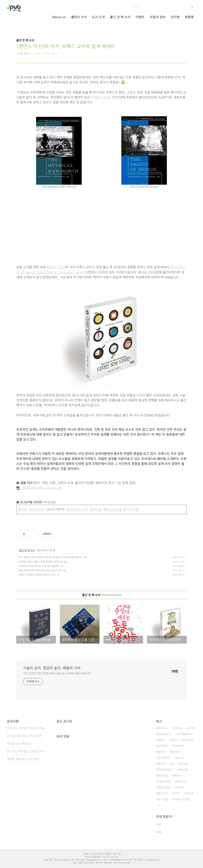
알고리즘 (163, 799)
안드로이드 (164, 758)
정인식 (161, 752)
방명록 (189, 17)
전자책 (175, 17)
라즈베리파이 (185, 734)
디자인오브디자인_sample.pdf (39, 488)
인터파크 (131, 509)
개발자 (161, 740)
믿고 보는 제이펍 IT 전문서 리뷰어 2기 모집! (27, 751)
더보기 (159, 805)
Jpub (180, 758)
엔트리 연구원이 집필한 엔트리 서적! (37, 575)
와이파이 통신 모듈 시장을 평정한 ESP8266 (41, 562)
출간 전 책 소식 (120, 17)
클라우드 (163, 793)
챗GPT (162, 764)
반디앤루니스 (77, 509)
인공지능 (163, 776)
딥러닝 (178, 728)
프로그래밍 (164, 788)
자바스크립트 (182, 799)
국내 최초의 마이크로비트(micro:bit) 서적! (40, 570)
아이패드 (163, 746)
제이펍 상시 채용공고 (19, 744)
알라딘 (95, 509)
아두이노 (163, 728)
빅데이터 (188, 740)
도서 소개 (98, 17)
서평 (177, 793)
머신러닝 (182, 782)
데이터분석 (164, 734)
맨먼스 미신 (100, 97)
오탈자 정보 (158, 17)
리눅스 (178, 776)
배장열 (183, 770)
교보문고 (36, 509)
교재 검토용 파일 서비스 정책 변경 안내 (27, 736)
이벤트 (140, 17)
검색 (192, 7)
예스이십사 (112, 509)
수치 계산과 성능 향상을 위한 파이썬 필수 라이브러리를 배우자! (51, 557)
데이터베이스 (165, 770)
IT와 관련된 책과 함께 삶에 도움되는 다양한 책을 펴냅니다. (57, 673)
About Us (59, 17)
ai (173, 764)
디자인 (192, 728)
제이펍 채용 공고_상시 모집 (23, 759)
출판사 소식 (79, 17)
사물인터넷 (164, 782)
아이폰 (189, 793)
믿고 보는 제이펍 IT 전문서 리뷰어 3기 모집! (27, 728)
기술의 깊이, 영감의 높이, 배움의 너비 (52, 668)
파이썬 (176, 752)
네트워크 (180, 746)
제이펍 (184, 764)
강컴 (23, 509)
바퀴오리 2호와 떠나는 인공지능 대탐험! (39, 566)
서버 (174, 740)
